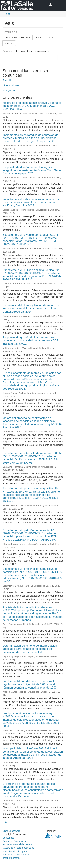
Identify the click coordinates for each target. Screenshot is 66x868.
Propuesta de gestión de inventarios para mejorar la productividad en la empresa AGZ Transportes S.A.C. (30, 341)
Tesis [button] (9, 14)
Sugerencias (20, 841)
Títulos (51, 38)
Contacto (7, 841)
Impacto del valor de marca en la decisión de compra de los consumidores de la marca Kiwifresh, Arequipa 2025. (31, 202)
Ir (61, 57)
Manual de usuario (23, 844)
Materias (9, 43)
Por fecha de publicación (18, 38)
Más (5, 822)
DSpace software (12, 831)
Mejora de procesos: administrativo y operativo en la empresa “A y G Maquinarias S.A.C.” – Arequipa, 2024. (32, 106)
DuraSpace (8, 838)
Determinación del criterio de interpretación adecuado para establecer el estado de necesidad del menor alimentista (30, 649)
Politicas (8, 844)
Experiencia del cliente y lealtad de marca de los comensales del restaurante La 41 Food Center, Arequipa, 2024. (31, 308)
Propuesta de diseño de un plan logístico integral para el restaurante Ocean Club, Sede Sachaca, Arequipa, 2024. (32, 170)
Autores (39, 38)
